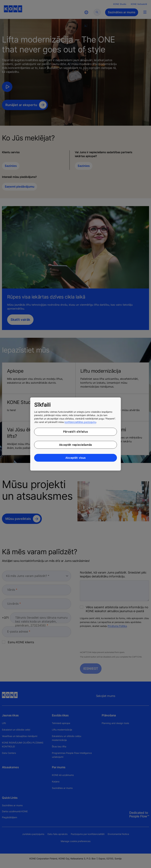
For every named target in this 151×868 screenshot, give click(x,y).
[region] (76, 434)
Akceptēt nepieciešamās (76, 445)
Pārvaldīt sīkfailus (75, 432)
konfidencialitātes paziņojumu (80, 422)
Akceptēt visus (75, 458)
